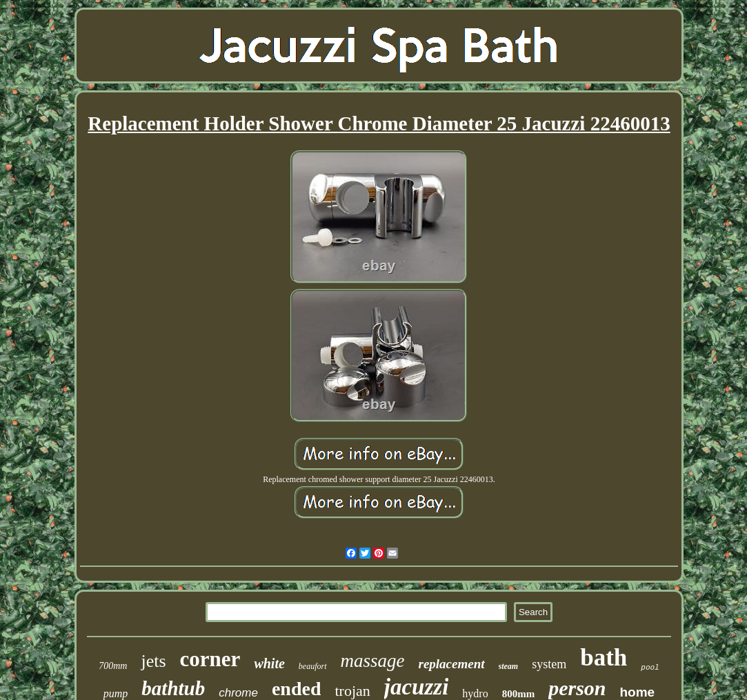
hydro (475, 693)
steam (509, 666)
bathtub (173, 688)
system (549, 664)
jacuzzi (417, 687)
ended (297, 689)
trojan (352, 691)
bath (604, 658)
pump (116, 693)
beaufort (313, 666)
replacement (452, 664)
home (638, 692)
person (577, 688)
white (269, 663)
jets (153, 661)
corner (210, 659)
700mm (113, 666)
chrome (238, 693)
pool (650, 668)
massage (373, 661)
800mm (519, 694)
